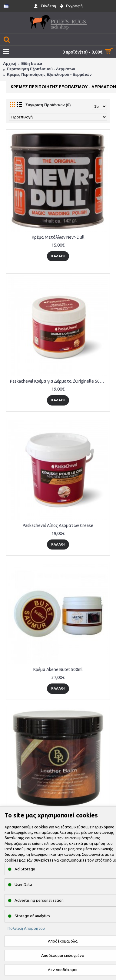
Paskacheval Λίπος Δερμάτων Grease (58, 525)
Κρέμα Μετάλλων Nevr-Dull (58, 237)
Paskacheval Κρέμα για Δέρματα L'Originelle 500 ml (59, 381)
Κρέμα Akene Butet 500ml (58, 669)
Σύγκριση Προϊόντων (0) (48, 105)
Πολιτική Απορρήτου (26, 928)
